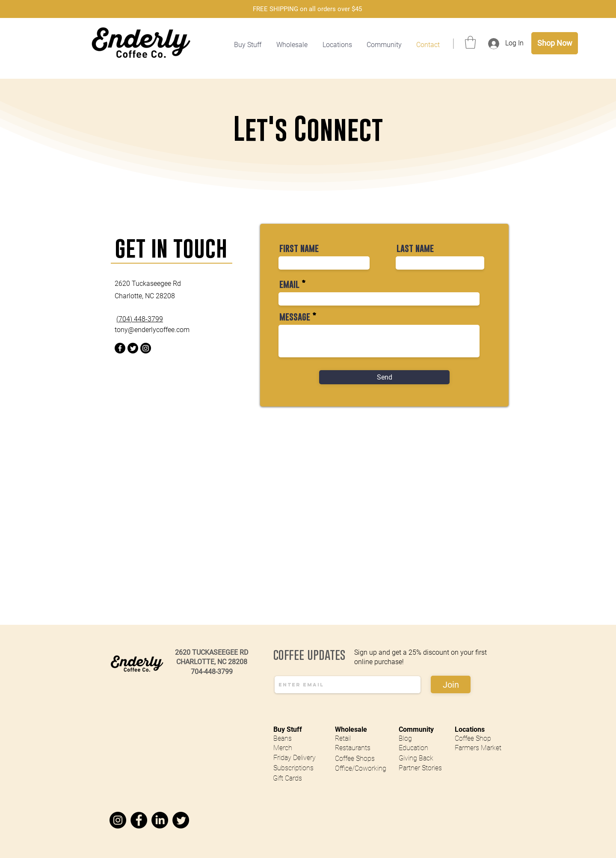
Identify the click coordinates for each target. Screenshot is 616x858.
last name (415, 248)
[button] (338, 45)
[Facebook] (120, 348)
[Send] (384, 377)
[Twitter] (133, 348)
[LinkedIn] (160, 820)
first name (299, 248)
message (295, 317)
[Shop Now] (555, 43)
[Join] (451, 684)
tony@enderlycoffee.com (152, 330)
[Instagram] (146, 348)
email (289, 284)
